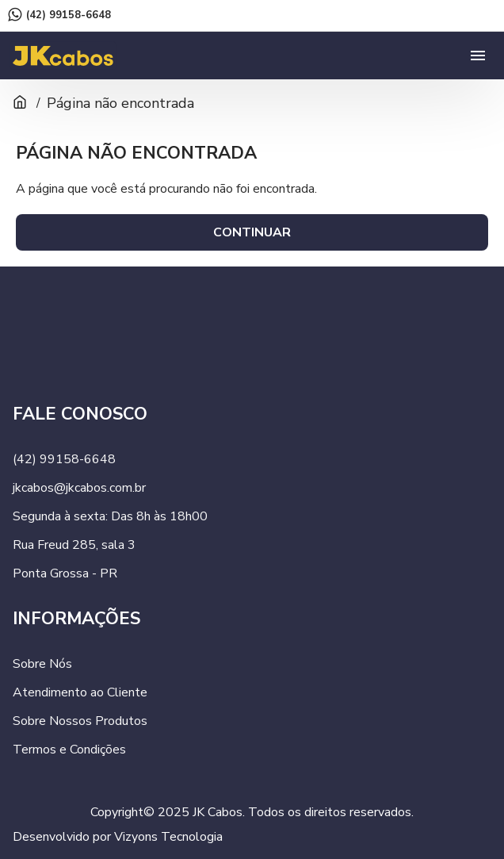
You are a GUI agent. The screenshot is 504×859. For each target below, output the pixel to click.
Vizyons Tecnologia (168, 837)
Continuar (252, 232)
